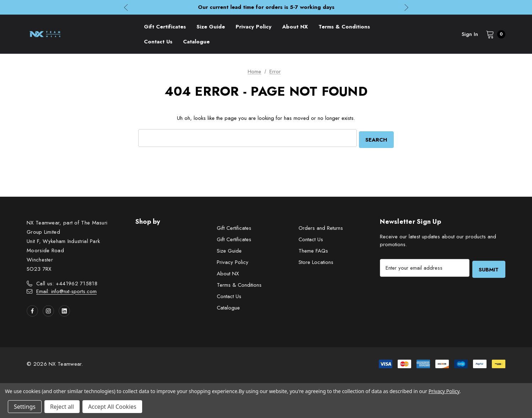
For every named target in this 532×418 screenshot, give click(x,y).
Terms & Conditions (239, 284)
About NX (228, 273)
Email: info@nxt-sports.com (66, 290)
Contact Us (229, 295)
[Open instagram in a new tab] (48, 310)
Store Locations (316, 261)
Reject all (62, 407)
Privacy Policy (233, 261)
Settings (25, 407)
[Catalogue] (196, 42)
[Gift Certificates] (165, 27)
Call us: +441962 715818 (67, 282)
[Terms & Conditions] (344, 27)
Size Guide (229, 250)
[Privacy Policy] (254, 27)
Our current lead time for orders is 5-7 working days (266, 7)
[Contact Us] (158, 42)
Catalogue (228, 307)
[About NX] (295, 27)
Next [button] (406, 7)
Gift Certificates (234, 227)
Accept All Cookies (112, 407)
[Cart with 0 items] (494, 34)
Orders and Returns (321, 227)
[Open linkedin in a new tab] (64, 310)
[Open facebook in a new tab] (32, 310)
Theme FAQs (313, 250)
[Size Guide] (211, 27)
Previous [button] (126, 7)
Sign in (470, 34)
